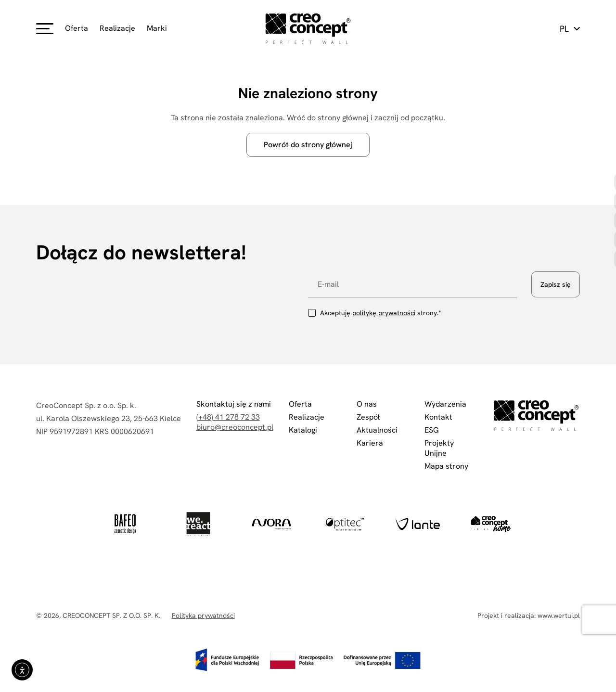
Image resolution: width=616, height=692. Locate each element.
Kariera (370, 443)
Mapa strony (446, 466)
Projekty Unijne (439, 448)
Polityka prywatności (203, 615)
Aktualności (377, 430)
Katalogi (303, 430)
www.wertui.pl (559, 615)
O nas (367, 404)
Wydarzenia (445, 404)
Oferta (77, 28)
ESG (432, 430)
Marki (157, 28)
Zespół (368, 417)
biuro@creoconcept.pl (235, 427)
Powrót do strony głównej (308, 145)
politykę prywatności (384, 313)
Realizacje (117, 28)
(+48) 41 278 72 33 (228, 417)
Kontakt (438, 417)
